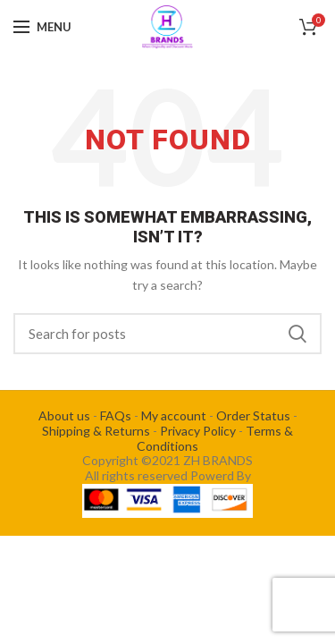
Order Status (253, 415)
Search (297, 334)
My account (174, 415)
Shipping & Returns (96, 431)
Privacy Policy (198, 431)
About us (64, 415)
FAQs (116, 415)
